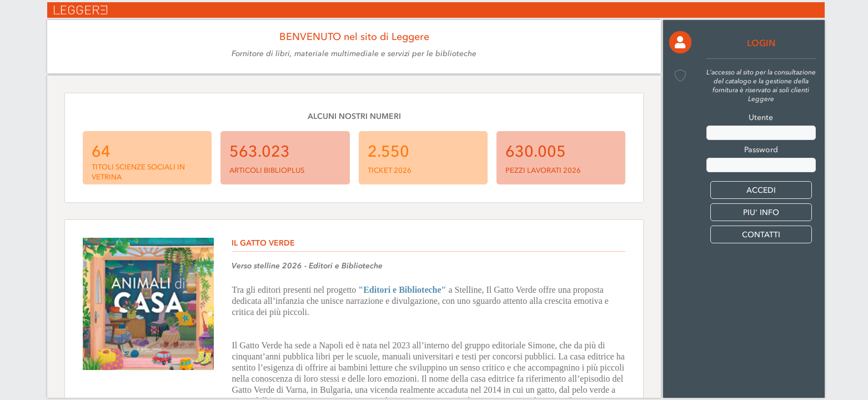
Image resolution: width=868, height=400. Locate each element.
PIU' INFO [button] (761, 212)
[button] (680, 42)
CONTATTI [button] (761, 235)
